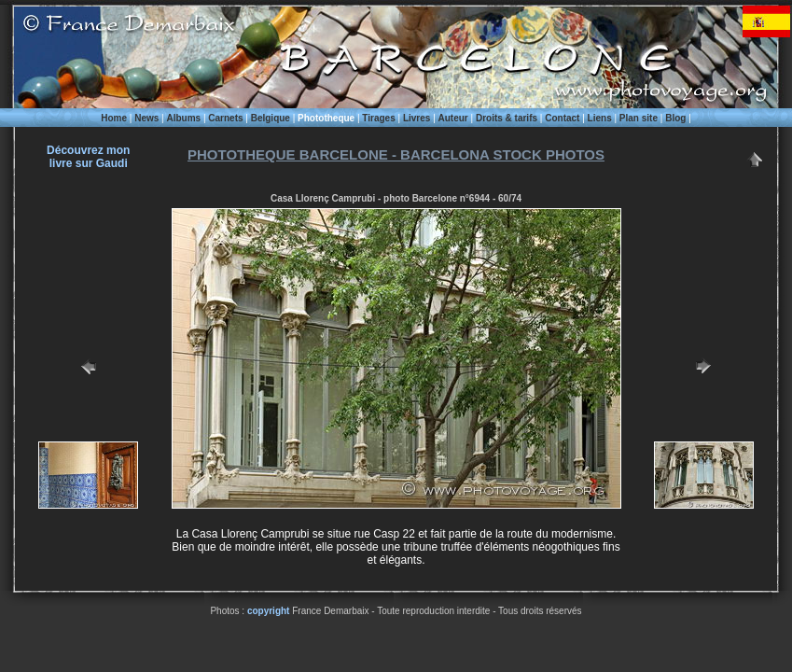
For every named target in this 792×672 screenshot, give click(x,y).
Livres (417, 118)
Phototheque (326, 118)
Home (114, 118)
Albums (183, 118)
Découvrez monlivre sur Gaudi (88, 157)
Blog (675, 118)
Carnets (225, 118)
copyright (269, 611)
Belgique (271, 118)
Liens (600, 118)
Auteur (453, 118)
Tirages (378, 118)
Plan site (639, 118)
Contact (562, 118)
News (146, 118)
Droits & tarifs (507, 118)
